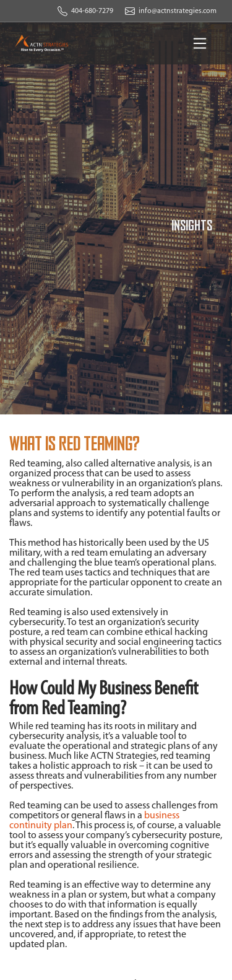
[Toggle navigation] (200, 43)
